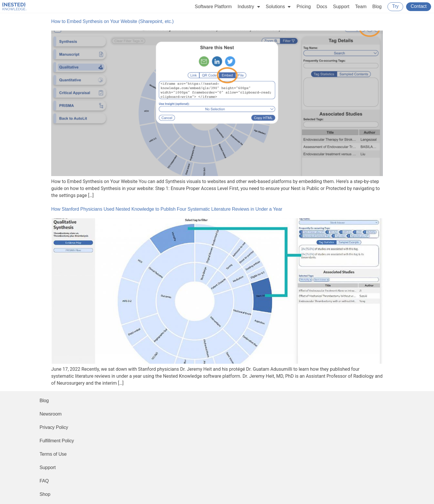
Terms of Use (53, 454)
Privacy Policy (54, 427)
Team (361, 7)
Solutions (278, 7)
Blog (377, 7)
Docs (322, 7)
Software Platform (213, 7)
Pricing (304, 7)
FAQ (44, 481)
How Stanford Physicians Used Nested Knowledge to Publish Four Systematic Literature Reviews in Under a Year (167, 209)
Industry (249, 7)
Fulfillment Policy (57, 441)
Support (341, 7)
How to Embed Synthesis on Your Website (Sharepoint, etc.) (112, 21)
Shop (45, 494)
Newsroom (51, 414)
